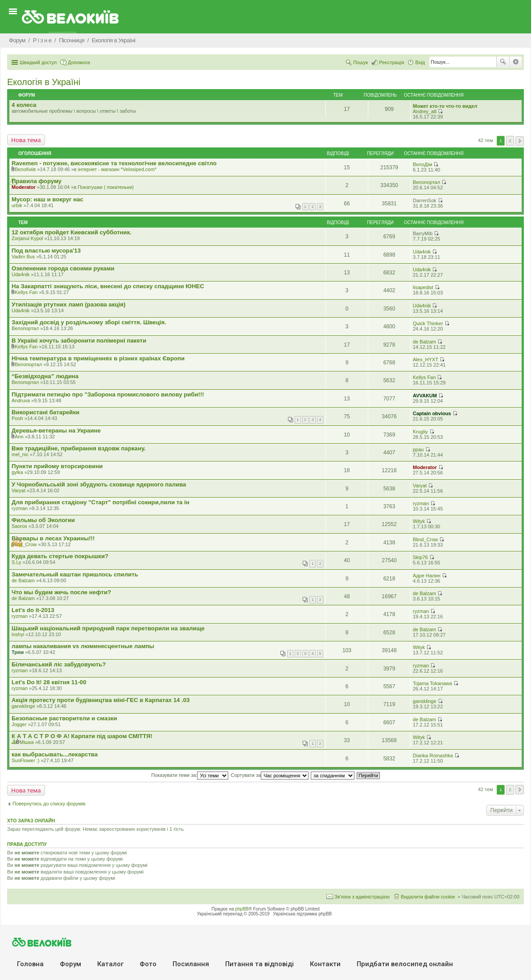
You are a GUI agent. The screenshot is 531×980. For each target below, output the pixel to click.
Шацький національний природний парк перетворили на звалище (108, 628)
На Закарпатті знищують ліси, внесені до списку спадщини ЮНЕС (108, 286)
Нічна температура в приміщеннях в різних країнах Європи (98, 358)
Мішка (27, 742)
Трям (18, 652)
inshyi (18, 634)
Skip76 (420, 557)
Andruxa (21, 400)
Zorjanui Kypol (27, 238)
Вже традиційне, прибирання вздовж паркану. (79, 448)
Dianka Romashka (433, 755)
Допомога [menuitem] (79, 62)
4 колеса (24, 105)
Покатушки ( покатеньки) (106, 187)
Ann (19, 437)
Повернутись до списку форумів (49, 804)
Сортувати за (270, 775)
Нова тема (26, 140)
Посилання (191, 964)
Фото (148, 964)
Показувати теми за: (190, 775)
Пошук (503, 62)
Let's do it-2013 (33, 610)
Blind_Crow (24, 544)
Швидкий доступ (38, 62)
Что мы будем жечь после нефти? (61, 592)
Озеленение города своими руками (63, 268)
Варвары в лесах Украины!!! (53, 538)
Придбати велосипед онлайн (405, 964)
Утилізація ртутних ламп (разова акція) (68, 304)
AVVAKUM (425, 396)
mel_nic (20, 454)
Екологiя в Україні (44, 82)
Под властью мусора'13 (46, 251)
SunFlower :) (25, 760)
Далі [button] (520, 141)
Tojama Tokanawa (432, 683)
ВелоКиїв (25, 169)
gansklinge (23, 706)
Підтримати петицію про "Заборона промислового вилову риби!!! (108, 394)
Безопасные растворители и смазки (64, 718)
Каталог (110, 964)
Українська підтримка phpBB (302, 914)
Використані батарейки (45, 412)
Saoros (19, 526)
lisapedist (423, 287)
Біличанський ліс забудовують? (59, 664)
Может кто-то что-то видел (445, 106)
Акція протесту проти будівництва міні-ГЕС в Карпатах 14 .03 (101, 700)
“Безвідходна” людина (45, 376)
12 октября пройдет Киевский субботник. (72, 232)
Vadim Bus (23, 257)
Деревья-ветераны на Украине (56, 431)
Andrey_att (425, 111)
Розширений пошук (516, 62)
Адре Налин (427, 576)
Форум (70, 964)
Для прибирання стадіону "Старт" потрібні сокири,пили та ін (101, 502)
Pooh (17, 418)
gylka (17, 472)
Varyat (19, 490)
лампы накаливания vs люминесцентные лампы (83, 646)
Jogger (19, 724)
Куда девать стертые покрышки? (60, 556)
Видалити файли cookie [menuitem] (428, 897)
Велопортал (426, 182)
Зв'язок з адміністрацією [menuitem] (362, 897)
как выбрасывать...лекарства (55, 754)
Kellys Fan (26, 292)
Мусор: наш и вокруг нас (47, 199)
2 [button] (510, 141)
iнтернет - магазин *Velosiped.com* (117, 169)
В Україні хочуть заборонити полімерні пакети (79, 341)
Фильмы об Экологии (43, 520)
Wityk (419, 521)
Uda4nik (422, 252)
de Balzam (424, 342)
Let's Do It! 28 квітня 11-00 (49, 682)
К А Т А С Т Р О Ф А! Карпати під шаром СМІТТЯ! (82, 736)
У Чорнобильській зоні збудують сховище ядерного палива (99, 484)
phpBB (242, 909)
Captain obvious (432, 413)
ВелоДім (422, 164)
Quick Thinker (428, 323)
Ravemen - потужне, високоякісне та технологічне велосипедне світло (114, 163)
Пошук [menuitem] (360, 62)
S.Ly (16, 562)
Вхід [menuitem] (420, 62)
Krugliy (420, 432)
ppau (418, 449)
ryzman (20, 508)
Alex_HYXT (426, 359)
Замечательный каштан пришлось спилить (75, 574)
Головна (30, 964)
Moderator (24, 187)
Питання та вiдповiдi (259, 964)
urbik (17, 205)
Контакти (325, 964)
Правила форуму (37, 181)
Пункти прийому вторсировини (57, 466)
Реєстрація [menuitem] (391, 62)
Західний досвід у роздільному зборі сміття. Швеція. (89, 322)
